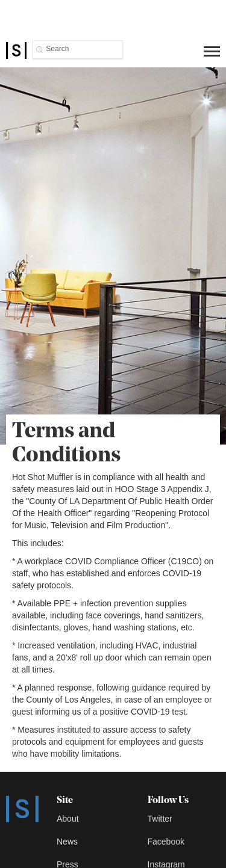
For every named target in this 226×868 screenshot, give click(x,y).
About (68, 819)
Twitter (160, 819)
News (67, 842)
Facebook (166, 842)
